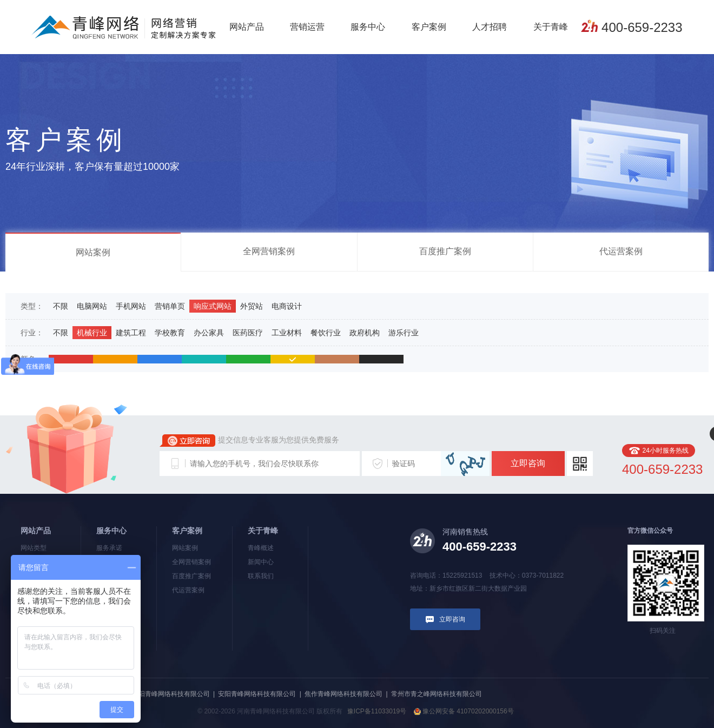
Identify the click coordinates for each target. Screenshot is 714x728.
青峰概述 (261, 548)
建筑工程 (131, 333)
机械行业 (92, 333)
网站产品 (247, 27)
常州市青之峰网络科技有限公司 (437, 694)
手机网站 (131, 306)
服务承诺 (109, 548)
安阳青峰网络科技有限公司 (257, 694)
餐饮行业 (326, 333)
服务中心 (368, 27)
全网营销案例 (269, 251)
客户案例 (429, 27)
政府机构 (365, 333)
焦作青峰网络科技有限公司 (343, 694)
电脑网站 (92, 306)
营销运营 (307, 27)
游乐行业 (404, 333)
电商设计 (287, 306)
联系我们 (261, 576)
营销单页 (170, 306)
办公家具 (209, 333)
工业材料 (287, 333)
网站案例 (93, 252)
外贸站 (252, 306)
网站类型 (34, 548)
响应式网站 (213, 306)
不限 (61, 306)
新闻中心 (261, 562)
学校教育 (170, 333)
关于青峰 (551, 27)
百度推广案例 (445, 251)
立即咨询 (528, 463)
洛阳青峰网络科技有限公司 (171, 694)
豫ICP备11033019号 (377, 711)
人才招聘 (490, 27)
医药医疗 (248, 333)
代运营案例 (621, 251)
